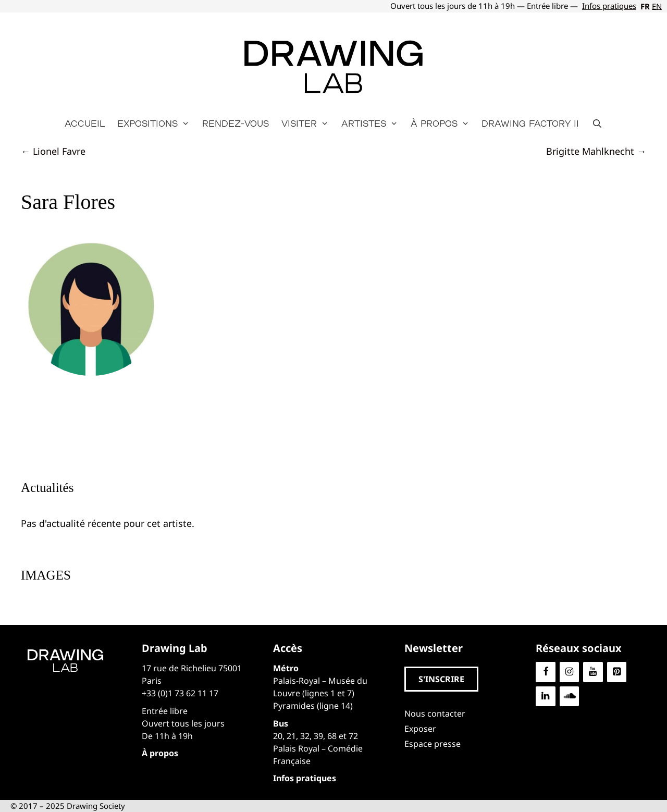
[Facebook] (546, 672)
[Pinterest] (617, 672)
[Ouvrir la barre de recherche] (597, 124)
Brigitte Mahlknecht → (596, 151)
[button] (441, 679)
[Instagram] (570, 672)
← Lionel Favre (53, 151)
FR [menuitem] (645, 6)
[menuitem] (644, 6)
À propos (443, 124)
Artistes (373, 124)
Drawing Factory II (530, 123)
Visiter (308, 124)
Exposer (420, 729)
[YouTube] (593, 672)
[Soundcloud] (570, 697)
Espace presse (433, 744)
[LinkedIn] (546, 697)
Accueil (85, 123)
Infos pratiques (609, 6)
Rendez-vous (236, 123)
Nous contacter (435, 713)
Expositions (157, 124)
